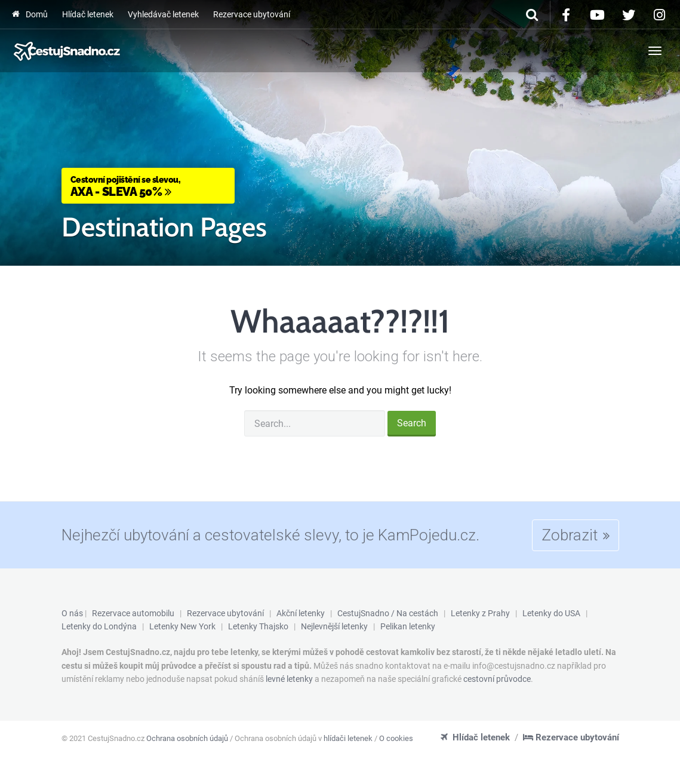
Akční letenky (301, 613)
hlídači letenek (348, 738)
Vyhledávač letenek (163, 14)
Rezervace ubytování (252, 14)
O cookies (396, 738)
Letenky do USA (551, 613)
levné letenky (289, 679)
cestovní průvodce (497, 679)
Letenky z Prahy (480, 613)
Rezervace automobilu (133, 613)
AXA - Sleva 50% (148, 186)
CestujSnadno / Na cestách (388, 613)
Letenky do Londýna (99, 626)
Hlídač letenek (88, 14)
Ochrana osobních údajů (187, 738)
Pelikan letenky (408, 626)
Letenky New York (182, 626)
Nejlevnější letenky (334, 626)
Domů (30, 14)
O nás (72, 613)
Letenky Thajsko (258, 626)
